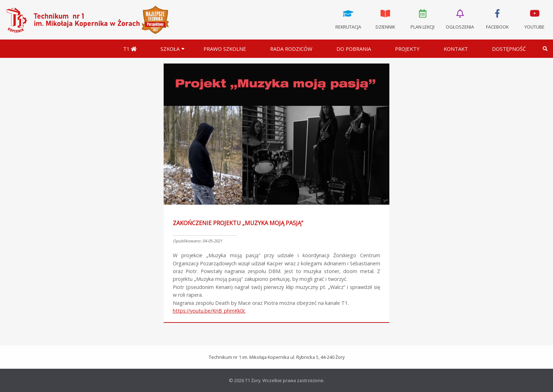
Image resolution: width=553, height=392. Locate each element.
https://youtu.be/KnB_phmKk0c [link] (209, 311)
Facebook (497, 19)
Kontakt (456, 49)
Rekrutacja (348, 19)
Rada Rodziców (291, 49)
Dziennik (385, 19)
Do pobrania (354, 49)
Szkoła (170, 49)
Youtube (534, 19)
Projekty (407, 49)
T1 (130, 49)
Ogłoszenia (460, 19)
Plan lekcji (423, 19)
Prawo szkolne (225, 49)
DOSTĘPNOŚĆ (509, 49)
